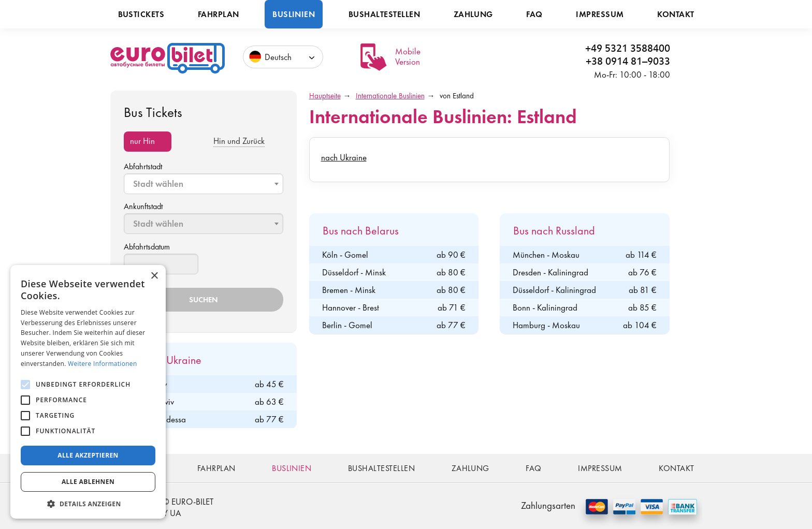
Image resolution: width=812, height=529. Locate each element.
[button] (88, 503)
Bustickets (141, 14)
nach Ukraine (344, 157)
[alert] (88, 392)
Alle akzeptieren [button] (88, 455)
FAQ (534, 14)
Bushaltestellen (384, 14)
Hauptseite (325, 96)
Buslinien (294, 14)
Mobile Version (408, 56)
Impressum (600, 14)
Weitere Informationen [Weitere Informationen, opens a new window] (103, 364)
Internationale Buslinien (390, 96)
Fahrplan (219, 14)
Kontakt (676, 14)
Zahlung (473, 14)
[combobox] (204, 184)
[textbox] (205, 184)
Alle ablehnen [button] (88, 482)
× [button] (154, 276)
